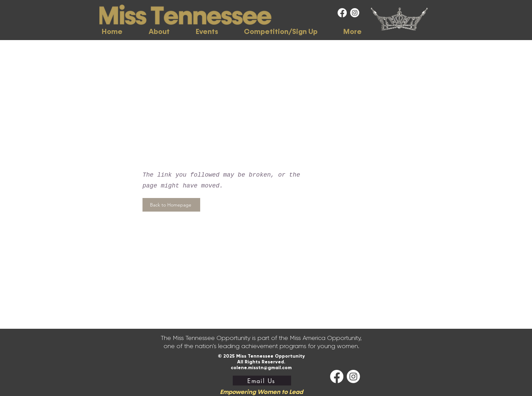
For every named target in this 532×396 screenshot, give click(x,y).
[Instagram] (355, 13)
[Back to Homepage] (171, 205)
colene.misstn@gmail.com (261, 368)
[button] (159, 32)
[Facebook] (342, 13)
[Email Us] (262, 381)
